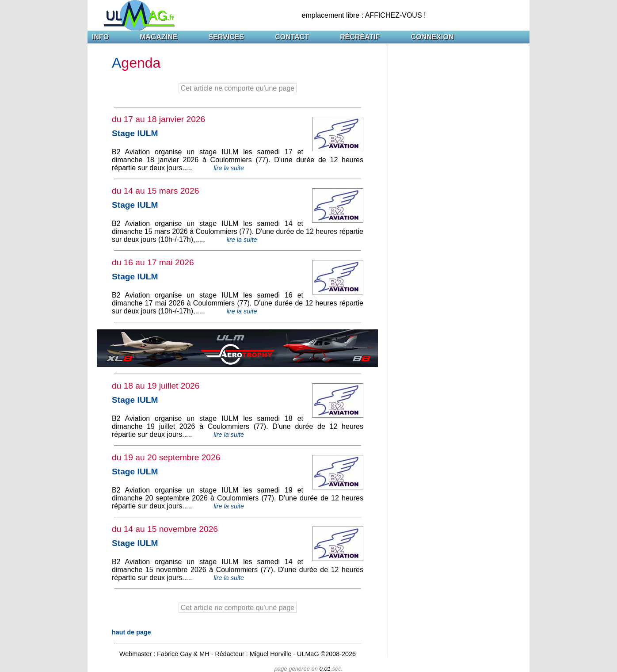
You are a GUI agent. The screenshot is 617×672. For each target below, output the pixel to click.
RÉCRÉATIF (360, 37)
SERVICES (227, 37)
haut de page (131, 632)
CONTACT (292, 37)
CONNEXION (432, 37)
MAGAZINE (158, 37)
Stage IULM (135, 133)
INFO (100, 37)
